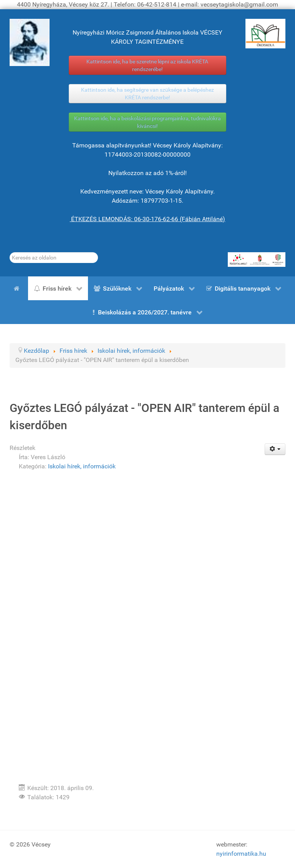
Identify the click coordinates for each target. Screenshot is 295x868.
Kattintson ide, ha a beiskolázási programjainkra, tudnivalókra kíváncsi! (147, 122)
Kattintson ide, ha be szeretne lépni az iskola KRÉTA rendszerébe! (147, 65)
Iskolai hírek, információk (82, 466)
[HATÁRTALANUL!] (257, 260)
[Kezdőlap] (18, 288)
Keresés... (10, 252)
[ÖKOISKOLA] (265, 34)
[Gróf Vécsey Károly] (30, 42)
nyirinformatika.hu (241, 854)
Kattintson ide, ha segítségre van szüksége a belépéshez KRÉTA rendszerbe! (147, 94)
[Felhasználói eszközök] (275, 449)
